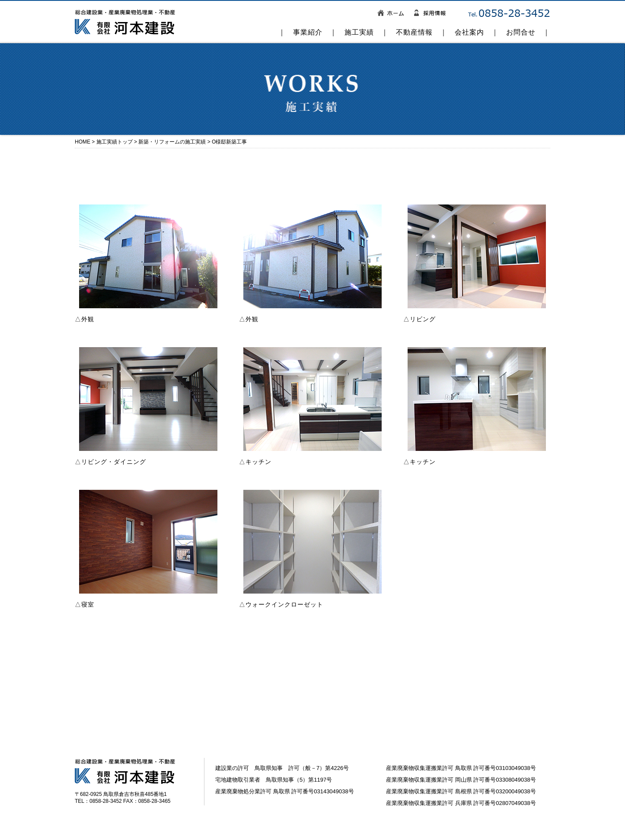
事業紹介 (308, 32)
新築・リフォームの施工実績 (172, 142)
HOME (83, 142)
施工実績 (359, 32)
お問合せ (521, 32)
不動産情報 (414, 32)
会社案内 (469, 32)
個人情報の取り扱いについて (162, 831)
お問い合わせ (92, 831)
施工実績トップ (115, 142)
